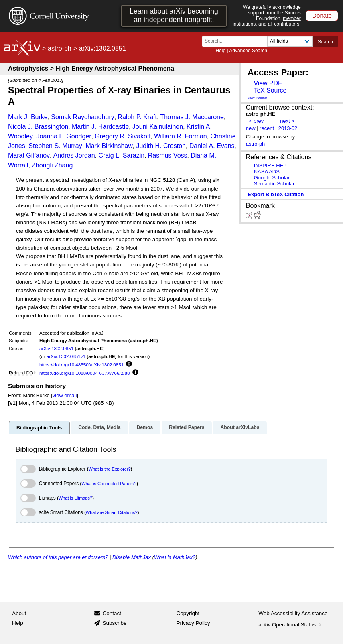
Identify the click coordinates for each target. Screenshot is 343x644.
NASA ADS (267, 172)
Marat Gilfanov (29, 155)
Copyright (188, 613)
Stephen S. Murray (55, 146)
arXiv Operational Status (291, 625)
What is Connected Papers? (109, 484)
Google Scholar (272, 178)
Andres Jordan (74, 155)
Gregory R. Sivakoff (123, 136)
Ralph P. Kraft (137, 117)
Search (325, 42)
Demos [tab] (145, 427)
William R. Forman (181, 136)
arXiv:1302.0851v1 (66, 356)
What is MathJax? (175, 557)
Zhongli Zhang (52, 165)
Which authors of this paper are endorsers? (58, 557)
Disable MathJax (132, 557)
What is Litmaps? (75, 498)
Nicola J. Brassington (38, 127)
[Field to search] (290, 41)
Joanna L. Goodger (64, 136)
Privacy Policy (193, 623)
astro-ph (60, 48)
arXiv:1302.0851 (56, 348)
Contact (112, 613)
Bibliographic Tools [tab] (39, 428)
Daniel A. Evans (212, 146)
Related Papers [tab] (187, 427)
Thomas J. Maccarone (192, 117)
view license (257, 98)
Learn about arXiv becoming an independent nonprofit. (174, 15)
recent (267, 128)
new (251, 128)
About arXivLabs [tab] (240, 427)
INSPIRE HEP (270, 166)
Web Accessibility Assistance (293, 613)
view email (65, 395)
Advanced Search (248, 51)
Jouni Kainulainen (158, 127)
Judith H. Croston (161, 146)
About (19, 613)
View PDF (268, 83)
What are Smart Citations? (112, 512)
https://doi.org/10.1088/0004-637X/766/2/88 (85, 373)
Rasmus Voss (168, 155)
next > (287, 121)
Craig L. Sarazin (121, 155)
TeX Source (270, 90)
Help (220, 51)
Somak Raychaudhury (82, 117)
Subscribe (114, 623)
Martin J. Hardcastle (100, 127)
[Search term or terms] (237, 41)
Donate (322, 15)
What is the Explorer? (110, 469)
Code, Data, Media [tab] (99, 427)
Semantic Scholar (274, 184)
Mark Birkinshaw (109, 146)
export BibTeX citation (276, 194)
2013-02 (288, 128)
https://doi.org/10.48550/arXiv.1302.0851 (81, 365)
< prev (256, 121)
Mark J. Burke (28, 117)
